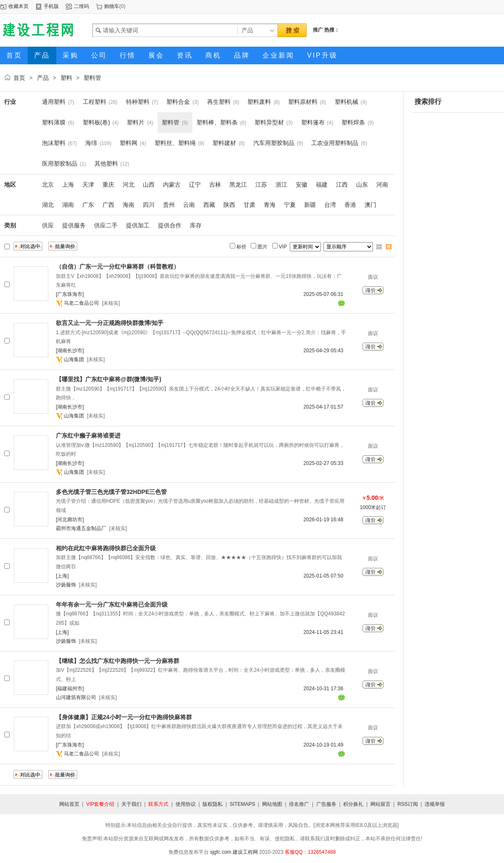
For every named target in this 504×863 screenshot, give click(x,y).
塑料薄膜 (54, 122)
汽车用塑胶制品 (274, 143)
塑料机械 (346, 102)
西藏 (209, 205)
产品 (43, 78)
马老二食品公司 (81, 303)
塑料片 (136, 122)
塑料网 (129, 143)
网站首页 (69, 804)
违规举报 (435, 804)
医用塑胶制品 (60, 164)
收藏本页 (18, 6)
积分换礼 (353, 804)
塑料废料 (259, 102)
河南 (382, 185)
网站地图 (272, 804)
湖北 (48, 205)
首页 (19, 78)
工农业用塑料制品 (335, 143)
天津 (88, 185)
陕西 (229, 205)
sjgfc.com (221, 852)
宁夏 (290, 205)
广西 (108, 205)
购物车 (112, 6)
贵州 (169, 205)
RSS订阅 (408, 804)
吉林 (215, 185)
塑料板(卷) (96, 122)
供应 (48, 225)
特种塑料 (138, 102)
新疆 (310, 205)
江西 (342, 185)
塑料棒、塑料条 (217, 122)
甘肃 (249, 205)
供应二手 (106, 225)
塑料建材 (224, 143)
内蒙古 (172, 185)
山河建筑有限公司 (76, 697)
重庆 (108, 185)
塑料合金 (178, 102)
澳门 (370, 205)
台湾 (330, 205)
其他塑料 (106, 164)
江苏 (261, 185)
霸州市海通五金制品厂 (81, 528)
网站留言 (381, 804)
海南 (129, 205)
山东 (362, 185)
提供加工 (138, 225)
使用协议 (186, 804)
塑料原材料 (303, 102)
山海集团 (74, 359)
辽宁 (195, 185)
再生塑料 (219, 102)
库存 (196, 225)
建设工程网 (245, 852)
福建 (322, 185)
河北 (129, 185)
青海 (270, 205)
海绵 (91, 143)
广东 (88, 205)
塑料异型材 (269, 122)
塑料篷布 (313, 122)
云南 (189, 205)
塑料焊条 (353, 122)
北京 (48, 185)
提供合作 (170, 225)
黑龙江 (238, 185)
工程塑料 (94, 102)
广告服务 (326, 804)
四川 (149, 205)
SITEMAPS (243, 804)
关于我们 (131, 804)
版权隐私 (213, 804)
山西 (149, 185)
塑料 (66, 78)
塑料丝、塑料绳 (175, 143)
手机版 (51, 6)
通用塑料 (54, 102)
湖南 (68, 205)
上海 (68, 185)
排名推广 (299, 804)
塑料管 (92, 78)
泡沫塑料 (54, 143)
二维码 (81, 6)
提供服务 (74, 225)
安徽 (302, 185)
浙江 (281, 185)
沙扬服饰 (66, 585)
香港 (350, 205)
